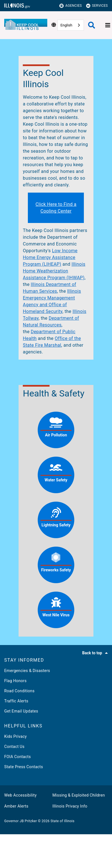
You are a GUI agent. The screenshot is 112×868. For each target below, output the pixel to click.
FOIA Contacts (17, 757)
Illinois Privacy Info (70, 806)
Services (97, 6)
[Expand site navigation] (108, 25)
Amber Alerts (16, 806)
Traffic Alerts (16, 701)
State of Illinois (62, 821)
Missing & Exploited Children (79, 795)
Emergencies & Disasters (27, 671)
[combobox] (71, 25)
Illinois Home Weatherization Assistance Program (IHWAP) (54, 271)
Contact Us (14, 747)
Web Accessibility (20, 795)
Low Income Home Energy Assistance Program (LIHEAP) (50, 257)
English (66, 25)
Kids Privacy (15, 736)
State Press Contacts (24, 767)
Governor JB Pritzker (21, 821)
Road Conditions (19, 691)
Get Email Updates (21, 711)
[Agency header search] (92, 25)
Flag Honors (15, 681)
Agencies (71, 6)
